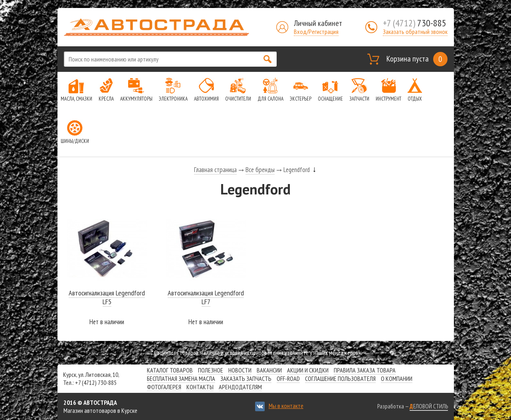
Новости (240, 370)
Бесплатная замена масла (181, 378)
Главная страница (215, 170)
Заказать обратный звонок (415, 32)
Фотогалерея (164, 387)
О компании (397, 378)
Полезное (211, 370)
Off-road (288, 378)
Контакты (200, 387)
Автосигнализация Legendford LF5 (107, 297)
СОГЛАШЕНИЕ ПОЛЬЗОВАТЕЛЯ (340, 378)
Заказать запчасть (246, 378)
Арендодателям (240, 387)
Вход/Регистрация (316, 32)
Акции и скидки (308, 370)
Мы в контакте (286, 406)
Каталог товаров (170, 370)
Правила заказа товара (365, 370)
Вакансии (269, 370)
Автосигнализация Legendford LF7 (206, 297)
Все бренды (260, 170)
